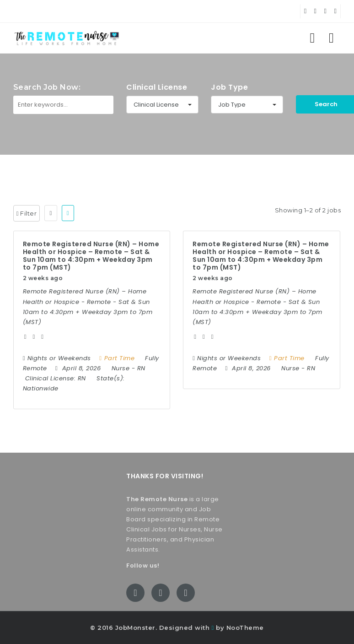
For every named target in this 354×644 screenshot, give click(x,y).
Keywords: (31, 134)
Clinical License (157, 87)
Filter (27, 213)
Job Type (229, 87)
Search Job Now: (47, 87)
